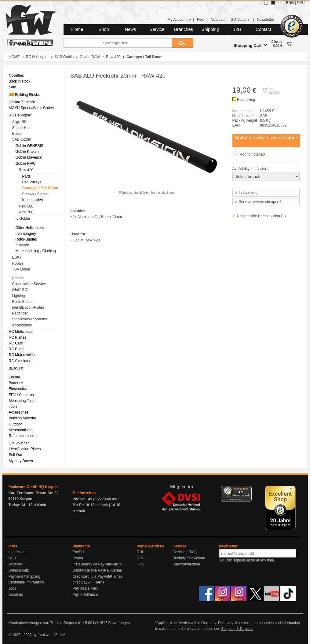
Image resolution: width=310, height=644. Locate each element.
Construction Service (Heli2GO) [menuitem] (29, 287)
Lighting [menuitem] (19, 296)
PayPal (78, 552)
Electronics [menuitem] (18, 389)
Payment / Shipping (24, 576)
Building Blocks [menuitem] (24, 94)
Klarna (78, 558)
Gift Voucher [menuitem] (19, 443)
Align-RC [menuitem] (20, 122)
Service (157, 29)
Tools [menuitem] (13, 407)
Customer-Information (26, 582)
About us (16, 594)
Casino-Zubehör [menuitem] (22, 102)
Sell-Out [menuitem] (15, 455)
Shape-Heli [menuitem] (21, 128)
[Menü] (248, 489)
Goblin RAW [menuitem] (26, 164)
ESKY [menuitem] (17, 257)
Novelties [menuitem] (16, 75)
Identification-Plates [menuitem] (28, 307)
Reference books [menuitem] (23, 436)
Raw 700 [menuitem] (26, 212)
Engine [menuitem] (18, 278)
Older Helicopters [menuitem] (30, 228)
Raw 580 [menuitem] (26, 206)
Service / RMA (185, 552)
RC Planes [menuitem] (18, 337)
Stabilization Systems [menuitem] (30, 319)
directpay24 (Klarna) (89, 582)
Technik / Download (189, 558)
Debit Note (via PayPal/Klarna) (98, 570)
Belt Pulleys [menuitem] (32, 182)
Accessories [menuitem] (22, 325)
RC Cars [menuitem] (16, 343)
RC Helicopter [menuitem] (20, 115)
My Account (179, 20)
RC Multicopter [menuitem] (21, 332)
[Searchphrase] (118, 43)
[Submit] (183, 43)
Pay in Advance (85, 594)
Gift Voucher (241, 20)
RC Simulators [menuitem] (21, 361)
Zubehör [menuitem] (22, 245)
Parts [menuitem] (27, 176)
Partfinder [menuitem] (20, 313)
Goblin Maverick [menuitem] (29, 157)
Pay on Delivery (86, 588)
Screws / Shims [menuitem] (35, 194)
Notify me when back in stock (266, 138)
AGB (12, 558)
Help (201, 20)
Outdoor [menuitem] (15, 424)
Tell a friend (246, 193)
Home (77, 29)
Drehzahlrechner (187, 564)
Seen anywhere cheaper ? (258, 202)
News (131, 29)
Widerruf (15, 564)
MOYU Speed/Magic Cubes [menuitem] (31, 108)
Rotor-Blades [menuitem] (26, 239)
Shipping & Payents (237, 629)
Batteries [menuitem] (16, 383)
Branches (184, 29)
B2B (237, 29)
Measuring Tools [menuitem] (22, 401)
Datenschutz (19, 570)
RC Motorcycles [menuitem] (22, 355)
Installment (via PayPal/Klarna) (98, 564)
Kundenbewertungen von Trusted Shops (41, 623)
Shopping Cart (251, 45)
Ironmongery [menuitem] (26, 234)
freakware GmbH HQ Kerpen (33, 487)
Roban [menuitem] (18, 263)
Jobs (12, 588)
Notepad (218, 20)
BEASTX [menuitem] (16, 368)
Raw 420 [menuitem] (26, 170)
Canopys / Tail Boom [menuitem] (40, 188)
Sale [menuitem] (13, 87)
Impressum (18, 552)
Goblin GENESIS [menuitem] (29, 146)
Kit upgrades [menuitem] (33, 200)
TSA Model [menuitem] (21, 269)
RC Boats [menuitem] (17, 349)
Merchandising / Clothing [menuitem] (36, 251)
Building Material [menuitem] (22, 418)
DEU (301, 3)
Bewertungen (119, 623)
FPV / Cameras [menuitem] (21, 395)
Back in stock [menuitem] (20, 81)
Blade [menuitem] (17, 134)
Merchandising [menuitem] (21, 430)
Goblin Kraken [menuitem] (27, 152)
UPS (141, 564)
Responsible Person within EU (262, 216)
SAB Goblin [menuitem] (22, 139)
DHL (140, 552)
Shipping (210, 29)
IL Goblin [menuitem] (23, 219)
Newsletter (266, 20)
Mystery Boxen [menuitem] (21, 461)
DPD (141, 558)
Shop (104, 29)
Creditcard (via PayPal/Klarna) (97, 576)
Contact (263, 29)
